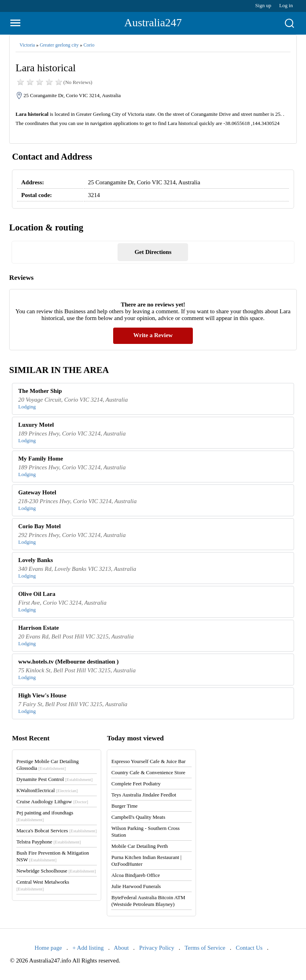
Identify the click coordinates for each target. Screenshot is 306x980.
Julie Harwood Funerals (136, 886)
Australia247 (153, 22)
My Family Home (41, 459)
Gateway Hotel (37, 492)
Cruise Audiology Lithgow (52, 801)
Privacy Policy (157, 948)
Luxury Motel (36, 425)
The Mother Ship (40, 391)
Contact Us (249, 948)
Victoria (27, 45)
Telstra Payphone (49, 842)
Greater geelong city (59, 45)
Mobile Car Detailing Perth (139, 846)
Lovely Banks (36, 560)
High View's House (42, 695)
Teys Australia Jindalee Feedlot (144, 795)
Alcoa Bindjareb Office (135, 875)
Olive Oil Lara (37, 594)
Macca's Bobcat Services (56, 831)
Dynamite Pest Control (54, 779)
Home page (48, 948)
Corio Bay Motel (40, 526)
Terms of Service (205, 948)
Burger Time (124, 806)
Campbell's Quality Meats (138, 817)
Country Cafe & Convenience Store (148, 772)
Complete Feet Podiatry (136, 784)
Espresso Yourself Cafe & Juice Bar (148, 761)
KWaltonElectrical (47, 790)
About (122, 948)
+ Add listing (88, 948)
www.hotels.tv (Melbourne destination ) (69, 662)
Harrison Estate (39, 628)
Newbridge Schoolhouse (56, 871)
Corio (89, 45)
